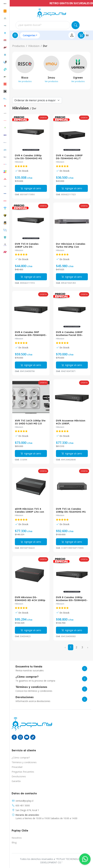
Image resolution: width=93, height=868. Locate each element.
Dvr (45, 46)
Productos (19, 46)
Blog (14, 842)
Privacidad (17, 767)
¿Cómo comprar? (21, 758)
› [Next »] (88, 647)
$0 (83, 35)
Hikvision (34, 46)
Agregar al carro (31, 188)
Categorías (29, 35)
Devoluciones (19, 776)
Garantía (16, 781)
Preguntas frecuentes (23, 772)
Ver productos (25, 81)
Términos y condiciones (24, 762)
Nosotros (17, 838)
